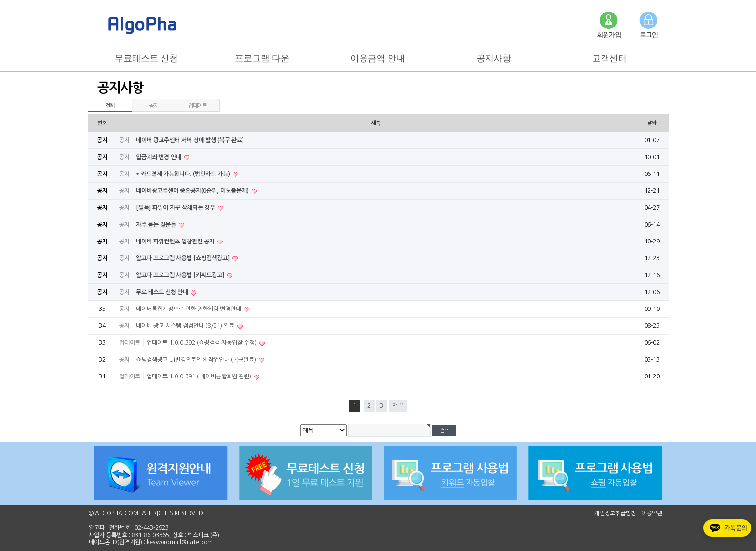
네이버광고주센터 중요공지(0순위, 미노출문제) (193, 191)
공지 (154, 106)
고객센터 (609, 58)
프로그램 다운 (262, 58)
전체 (110, 106)
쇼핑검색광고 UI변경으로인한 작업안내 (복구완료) (197, 360)
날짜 (652, 123)
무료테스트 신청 (146, 58)
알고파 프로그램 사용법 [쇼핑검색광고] (183, 258)
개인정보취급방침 (615, 513)
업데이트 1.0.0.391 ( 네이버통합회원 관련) (200, 376)
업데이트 (197, 106)
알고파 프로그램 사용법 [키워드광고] (181, 275)
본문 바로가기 (0, 0)
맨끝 (398, 406)
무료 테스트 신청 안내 (163, 292)
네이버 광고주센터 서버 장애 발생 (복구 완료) (190, 140)
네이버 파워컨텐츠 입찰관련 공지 (176, 242)
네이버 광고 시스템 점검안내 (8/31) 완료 (186, 326)
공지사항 (494, 58)
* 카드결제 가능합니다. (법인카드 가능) (184, 174)
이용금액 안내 (378, 58)
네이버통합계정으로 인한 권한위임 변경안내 (189, 309)
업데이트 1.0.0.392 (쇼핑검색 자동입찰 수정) (202, 343)
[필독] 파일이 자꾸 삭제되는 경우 (176, 208)
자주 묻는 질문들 (157, 225)
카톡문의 (727, 528)
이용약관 (652, 513)
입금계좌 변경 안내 (159, 157)
